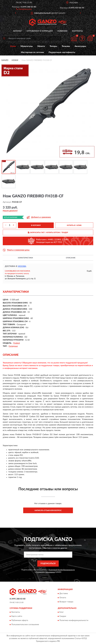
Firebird (17, 343)
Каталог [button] (18, 31)
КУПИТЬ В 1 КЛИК (74, 225)
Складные (13, 346)
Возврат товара (66, 602)
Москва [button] (22, 266)
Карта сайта (17, 616)
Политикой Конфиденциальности (62, 570)
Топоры (53, 46)
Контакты (77, 31)
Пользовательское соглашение (25, 625)
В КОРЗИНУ (36, 225)
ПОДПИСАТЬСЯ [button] (48, 564)
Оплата (63, 598)
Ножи (13, 46)
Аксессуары (80, 46)
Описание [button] (71, 258)
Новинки (62, 31)
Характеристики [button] (25, 258)
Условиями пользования (46, 572)
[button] (24, 9)
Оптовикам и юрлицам (40, 31)
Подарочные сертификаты (62, 52)
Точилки (66, 46)
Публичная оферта (20, 621)
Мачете (41, 46)
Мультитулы (27, 46)
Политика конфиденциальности (74, 621)
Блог (62, 612)
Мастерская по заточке (32, 52)
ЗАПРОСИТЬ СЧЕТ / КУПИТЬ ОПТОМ (48, 233)
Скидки (63, 616)
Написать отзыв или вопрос (48, 510)
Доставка (64, 593)
